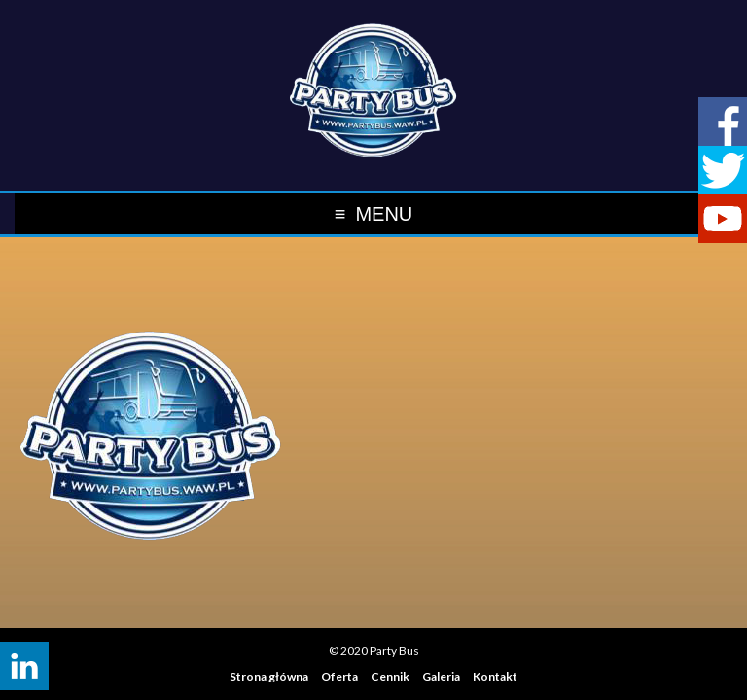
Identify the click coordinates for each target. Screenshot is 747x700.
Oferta (339, 676)
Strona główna (269, 676)
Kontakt (495, 676)
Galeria (441, 676)
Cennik (390, 676)
